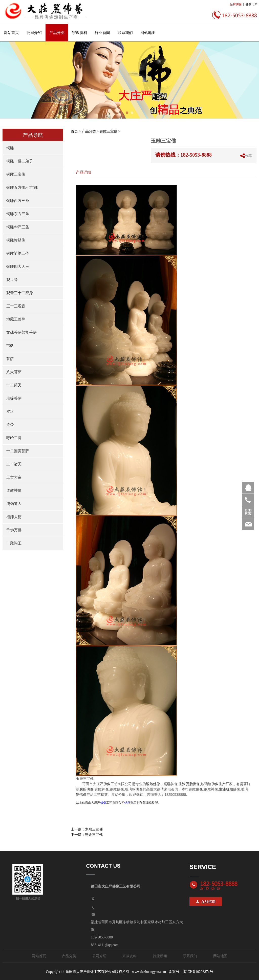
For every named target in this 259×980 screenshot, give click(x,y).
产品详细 (83, 172)
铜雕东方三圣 (18, 214)
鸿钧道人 (14, 504)
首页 (74, 131)
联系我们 (125, 33)
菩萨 (10, 359)
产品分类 (57, 33)
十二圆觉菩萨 (18, 451)
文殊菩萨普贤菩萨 (21, 332)
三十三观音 (16, 306)
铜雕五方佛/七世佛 (22, 187)
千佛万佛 (14, 530)
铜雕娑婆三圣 (18, 253)
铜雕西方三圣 (18, 201)
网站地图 (148, 33)
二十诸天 (14, 464)
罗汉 (10, 411)
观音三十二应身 (20, 293)
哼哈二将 (14, 438)
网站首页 (11, 33)
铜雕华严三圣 (18, 227)
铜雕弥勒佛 (16, 240)
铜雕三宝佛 (16, 174)
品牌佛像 (236, 4)
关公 (10, 425)
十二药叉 (14, 385)
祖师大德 (14, 517)
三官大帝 (14, 477)
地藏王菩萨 (16, 319)
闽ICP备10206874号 (198, 972)
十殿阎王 (14, 543)
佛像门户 (251, 4)
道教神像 (14, 491)
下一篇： (87, 835)
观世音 (12, 280)
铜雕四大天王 (18, 267)
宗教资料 (80, 33)
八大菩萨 (14, 372)
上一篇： (87, 829)
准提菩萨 (14, 398)
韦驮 (10, 346)
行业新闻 (102, 33)
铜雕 (10, 148)
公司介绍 (34, 33)
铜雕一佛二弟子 (20, 161)
